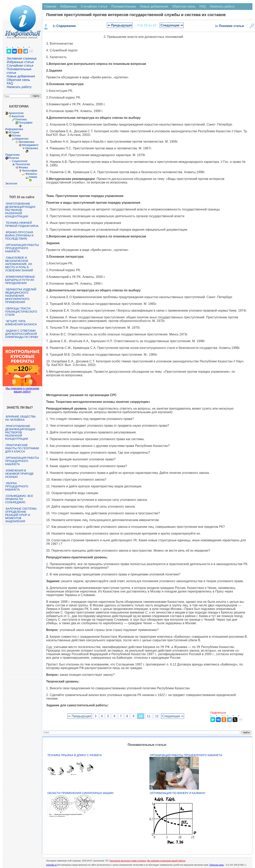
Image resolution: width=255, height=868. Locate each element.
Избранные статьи (20, 62)
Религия (14, 158)
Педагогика (12, 155)
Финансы (31, 174)
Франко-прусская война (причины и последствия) (19, 235)
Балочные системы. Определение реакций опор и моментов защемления (21, 515)
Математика (26, 142)
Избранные (69, 6)
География (26, 123)
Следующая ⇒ (172, 25)
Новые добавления (21, 76)
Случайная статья (20, 66)
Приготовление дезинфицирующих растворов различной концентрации (20, 210)
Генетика (21, 119)
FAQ (10, 83)
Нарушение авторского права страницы (128, 861)
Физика (23, 167)
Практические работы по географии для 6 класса (22, 448)
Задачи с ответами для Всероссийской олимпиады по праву (22, 334)
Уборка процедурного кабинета (17, 486)
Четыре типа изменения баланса (21, 323)
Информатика (14, 129)
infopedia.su (52, 865)
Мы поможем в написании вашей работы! (166, 861)
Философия (30, 171)
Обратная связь (18, 80)
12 (157, 716)
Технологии (23, 164)
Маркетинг (22, 139)
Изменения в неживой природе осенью (19, 474)
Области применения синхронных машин (80, 793)
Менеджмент (30, 145)
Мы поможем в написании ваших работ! (22, 390)
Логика (16, 135)
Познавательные (124, 6)
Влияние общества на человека (20, 418)
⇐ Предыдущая (120, 25)
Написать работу (19, 87)
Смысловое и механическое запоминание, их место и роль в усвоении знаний (19, 264)
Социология (20, 161)
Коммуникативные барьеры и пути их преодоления (20, 280)
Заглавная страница (22, 58)
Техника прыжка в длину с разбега (74, 755)
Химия (33, 177)
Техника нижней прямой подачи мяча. (22, 224)
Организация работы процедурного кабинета (22, 248)
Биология (18, 116)
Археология (16, 113)
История (14, 132)
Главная (50, 6)
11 (149, 716)
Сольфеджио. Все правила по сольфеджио (19, 499)
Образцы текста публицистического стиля (21, 312)
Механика (32, 148)
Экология (11, 183)
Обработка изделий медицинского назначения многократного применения (21, 296)
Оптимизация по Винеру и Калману (178, 793)
